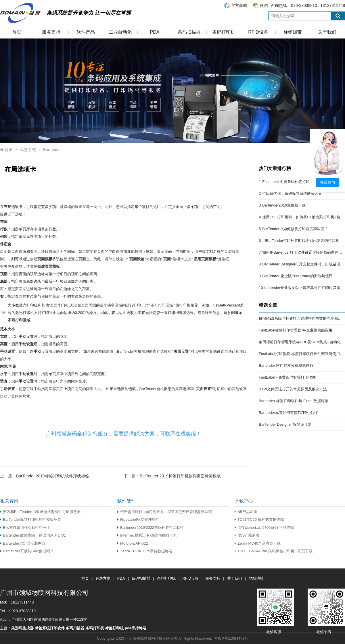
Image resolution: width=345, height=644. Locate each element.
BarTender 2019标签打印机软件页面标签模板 (180, 476)
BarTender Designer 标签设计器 (285, 424)
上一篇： (45, 476)
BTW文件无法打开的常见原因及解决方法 (293, 389)
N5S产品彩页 (247, 535)
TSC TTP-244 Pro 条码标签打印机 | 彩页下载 (274, 551)
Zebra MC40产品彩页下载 (258, 543)
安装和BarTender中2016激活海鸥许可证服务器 (40, 512)
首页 (17, 32)
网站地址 (256, 578)
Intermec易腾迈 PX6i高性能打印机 (147, 535)
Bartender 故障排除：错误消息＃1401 (33, 535)
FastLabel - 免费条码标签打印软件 (287, 377)
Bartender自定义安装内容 (23, 543)
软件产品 (86, 32)
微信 (264, 5)
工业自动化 (120, 32)
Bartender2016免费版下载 (284, 205)
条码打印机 (224, 32)
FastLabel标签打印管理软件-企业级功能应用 (296, 330)
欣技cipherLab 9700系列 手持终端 (264, 528)
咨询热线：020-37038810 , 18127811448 (284, 6)
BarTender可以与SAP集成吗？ (27, 551)
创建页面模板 (49, 266)
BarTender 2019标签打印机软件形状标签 (53, 476)
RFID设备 (258, 32)
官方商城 (239, 5)
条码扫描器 (189, 32)
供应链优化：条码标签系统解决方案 (292, 193)
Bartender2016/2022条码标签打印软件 (151, 528)
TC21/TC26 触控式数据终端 (259, 519)
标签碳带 (293, 32)
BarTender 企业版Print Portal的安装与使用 (297, 276)
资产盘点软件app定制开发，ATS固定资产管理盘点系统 (165, 512)
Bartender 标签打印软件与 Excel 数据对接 (294, 401)
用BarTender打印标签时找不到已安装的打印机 (301, 241)
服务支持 (51, 32)
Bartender (52, 150)
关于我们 (327, 32)
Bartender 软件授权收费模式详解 (286, 366)
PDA (155, 32)
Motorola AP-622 (133, 543)
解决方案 (103, 578)
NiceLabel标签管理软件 (138, 519)
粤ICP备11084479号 (231, 638)
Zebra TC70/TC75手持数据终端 (145, 551)
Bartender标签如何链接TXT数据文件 (289, 413)
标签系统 (28, 150)
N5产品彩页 (246, 512)
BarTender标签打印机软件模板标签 (31, 519)
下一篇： (172, 476)
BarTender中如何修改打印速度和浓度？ (295, 229)
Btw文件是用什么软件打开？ (25, 528)
